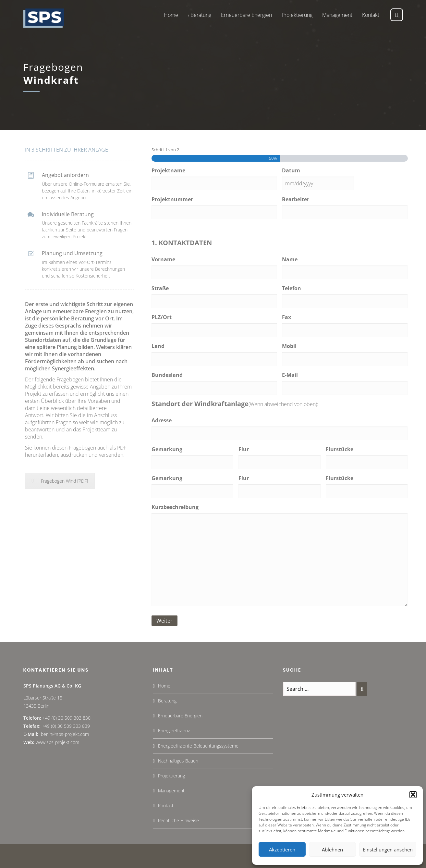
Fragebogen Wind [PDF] (60, 481)
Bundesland (167, 375)
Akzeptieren (282, 849)
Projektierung (171, 776)
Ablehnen (332, 849)
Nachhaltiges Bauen (178, 761)
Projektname (168, 170)
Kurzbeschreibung (175, 507)
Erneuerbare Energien (180, 716)
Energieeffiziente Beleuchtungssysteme (198, 746)
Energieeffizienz (174, 731)
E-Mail (290, 375)
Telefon (292, 288)
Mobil (289, 346)
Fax (286, 317)
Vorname (163, 259)
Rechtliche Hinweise (178, 820)
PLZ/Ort (162, 317)
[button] (413, 795)
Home (164, 686)
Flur (244, 449)
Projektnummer (172, 199)
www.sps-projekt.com (57, 742)
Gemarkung (167, 449)
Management (171, 791)
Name (290, 259)
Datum (291, 170)
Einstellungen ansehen (388, 849)
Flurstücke (340, 449)
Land (158, 346)
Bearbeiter (296, 199)
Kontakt (166, 806)
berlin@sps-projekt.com (65, 734)
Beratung (167, 701)
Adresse (162, 420)
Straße (160, 288)
